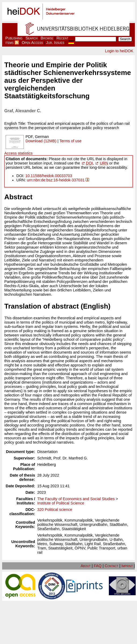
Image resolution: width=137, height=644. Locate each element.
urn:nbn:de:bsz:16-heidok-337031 (56, 180)
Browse (47, 38)
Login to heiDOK (119, 51)
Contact (111, 566)
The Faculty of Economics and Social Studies (76, 499)
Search (32, 38)
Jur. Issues (55, 43)
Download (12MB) (41, 141)
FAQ (98, 566)
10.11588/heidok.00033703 (49, 176)
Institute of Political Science (61, 503)
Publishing (14, 38)
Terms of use (71, 141)
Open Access (32, 43)
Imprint (127, 566)
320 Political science (55, 510)
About (86, 566)
